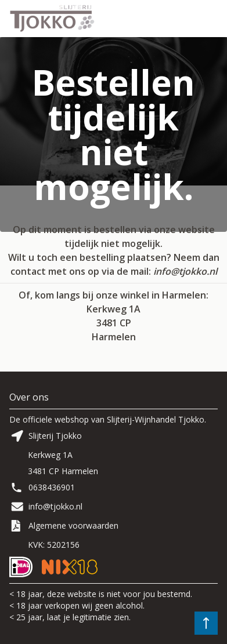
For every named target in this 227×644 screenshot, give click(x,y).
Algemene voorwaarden (73, 525)
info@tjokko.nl (185, 271)
